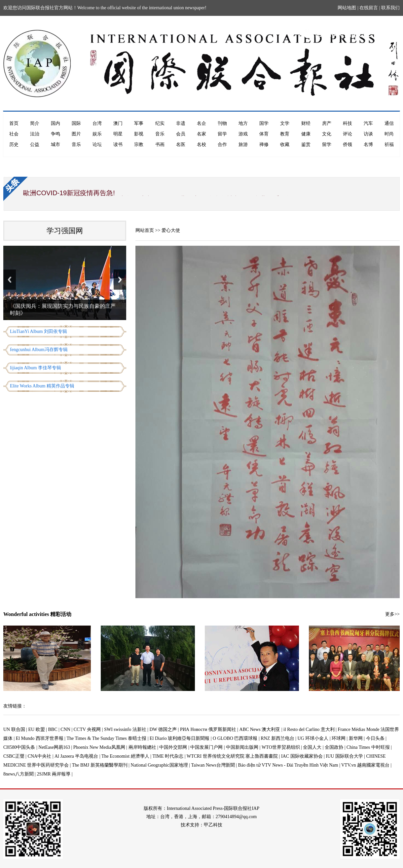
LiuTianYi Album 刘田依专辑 (38, 331)
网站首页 (145, 230)
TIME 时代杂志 (168, 756)
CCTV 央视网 (87, 729)
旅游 (243, 145)
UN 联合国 (14, 729)
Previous (10, 280)
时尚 (389, 134)
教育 (285, 134)
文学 (285, 123)
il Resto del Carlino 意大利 (309, 729)
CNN (65, 729)
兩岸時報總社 (142, 747)
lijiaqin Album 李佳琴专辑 (36, 368)
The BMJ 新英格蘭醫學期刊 (100, 765)
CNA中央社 (40, 756)
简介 (35, 123)
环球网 (339, 738)
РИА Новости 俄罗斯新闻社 (208, 729)
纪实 (160, 123)
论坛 (97, 145)
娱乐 (97, 134)
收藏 (285, 145)
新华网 (356, 738)
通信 (389, 123)
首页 (14, 123)
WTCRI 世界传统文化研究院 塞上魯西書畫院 (232, 756)
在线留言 (369, 8)
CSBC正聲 (14, 756)
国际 (76, 123)
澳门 (118, 123)
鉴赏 (306, 145)
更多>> (392, 614)
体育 (264, 134)
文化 (327, 134)
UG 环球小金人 (313, 738)
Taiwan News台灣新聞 (213, 765)
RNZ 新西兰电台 (277, 738)
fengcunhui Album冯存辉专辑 (39, 350)
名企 (201, 123)
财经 (306, 123)
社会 (14, 134)
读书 (118, 145)
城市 (55, 145)
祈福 (389, 145)
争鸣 (55, 134)
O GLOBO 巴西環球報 (235, 738)
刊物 (222, 123)
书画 (160, 145)
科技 (348, 123)
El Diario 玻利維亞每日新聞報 (180, 738)
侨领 (348, 145)
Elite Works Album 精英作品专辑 (42, 386)
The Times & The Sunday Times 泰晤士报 (107, 738)
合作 (222, 145)
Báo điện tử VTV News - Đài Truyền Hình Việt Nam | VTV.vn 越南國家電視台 (314, 765)
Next (120, 280)
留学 (222, 134)
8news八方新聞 (18, 774)
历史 (14, 145)
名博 (368, 145)
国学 (264, 123)
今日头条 (375, 738)
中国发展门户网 (206, 747)
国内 (55, 123)
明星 (118, 134)
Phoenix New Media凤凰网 (99, 747)
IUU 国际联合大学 (344, 756)
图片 (76, 134)
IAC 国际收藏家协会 (302, 756)
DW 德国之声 (163, 729)
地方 (243, 123)
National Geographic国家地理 (159, 765)
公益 (35, 145)
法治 (35, 134)
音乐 (160, 134)
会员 (181, 134)
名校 (201, 145)
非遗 (181, 123)
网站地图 (347, 8)
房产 (327, 123)
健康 (306, 134)
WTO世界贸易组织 (281, 747)
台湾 (97, 123)
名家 (201, 134)
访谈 (368, 134)
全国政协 (334, 747)
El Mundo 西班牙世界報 (40, 738)
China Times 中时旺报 (368, 747)
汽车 (368, 123)
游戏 (243, 134)
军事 (139, 123)
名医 (181, 145)
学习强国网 (65, 231)
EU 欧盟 (37, 729)
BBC (53, 729)
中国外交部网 (173, 747)
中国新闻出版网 (242, 747)
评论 (348, 134)
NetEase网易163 (54, 747)
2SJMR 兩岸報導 (54, 774)
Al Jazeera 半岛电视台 (76, 756)
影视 (139, 134)
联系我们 (390, 8)
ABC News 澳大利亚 (260, 729)
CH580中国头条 (19, 747)
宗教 (139, 145)
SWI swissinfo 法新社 (125, 729)
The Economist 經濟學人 (125, 756)
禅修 (264, 145)
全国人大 (312, 747)
